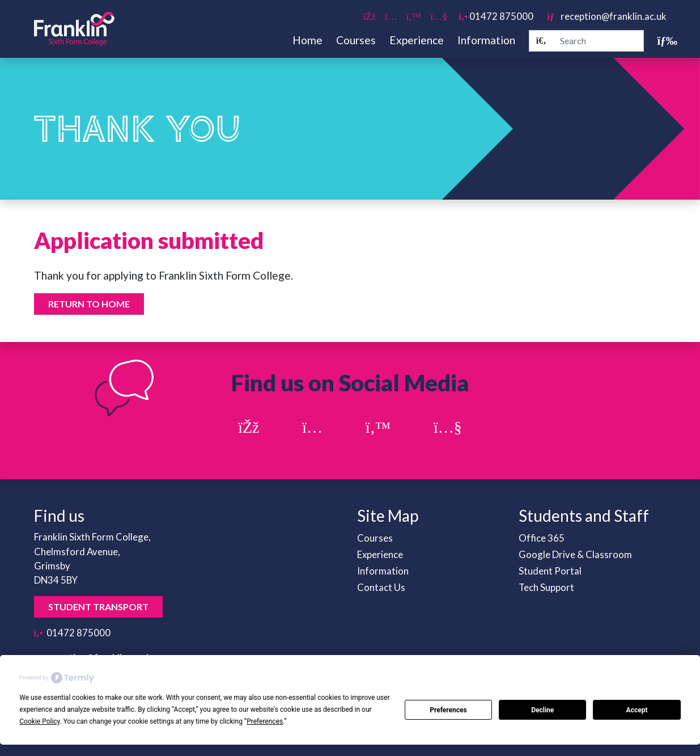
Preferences (448, 710)
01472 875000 (496, 16)
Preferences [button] (265, 721)
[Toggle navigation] (662, 41)
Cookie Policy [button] (39, 721)
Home (307, 40)
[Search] (541, 41)
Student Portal (550, 571)
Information (486, 40)
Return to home (89, 304)
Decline (542, 710)
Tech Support (546, 587)
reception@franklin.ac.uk (606, 16)
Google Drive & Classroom (575, 554)
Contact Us (381, 587)
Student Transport (98, 607)
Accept (637, 710)
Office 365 (542, 538)
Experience (417, 40)
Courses (356, 40)
